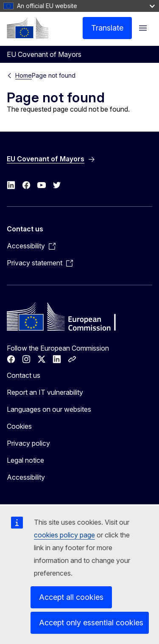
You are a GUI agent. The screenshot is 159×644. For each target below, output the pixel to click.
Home (24, 75)
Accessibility (26, 477)
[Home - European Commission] (28, 28)
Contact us (24, 375)
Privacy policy (28, 443)
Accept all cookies (71, 597)
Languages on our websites (49, 409)
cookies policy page (64, 535)
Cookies (19, 426)
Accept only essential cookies (91, 623)
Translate (107, 28)
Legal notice (25, 460)
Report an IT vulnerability (45, 392)
